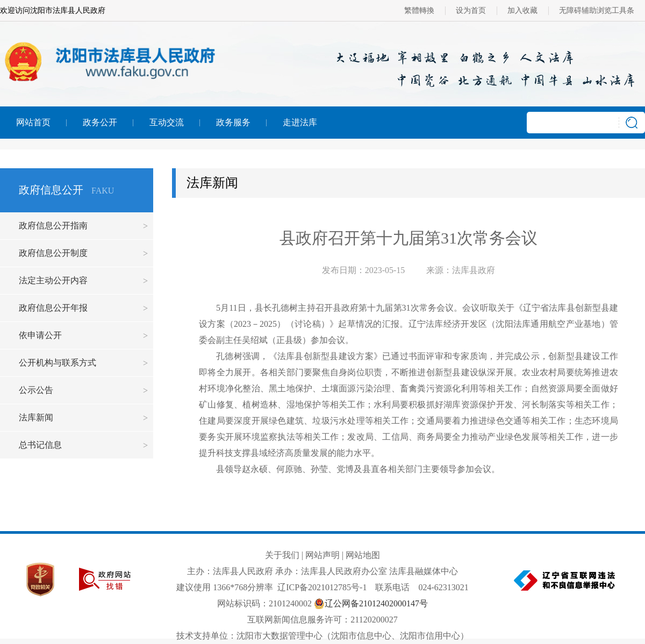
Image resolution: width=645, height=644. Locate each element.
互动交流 (167, 122)
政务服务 (233, 122)
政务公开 (100, 122)
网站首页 (33, 122)
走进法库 (300, 122)
